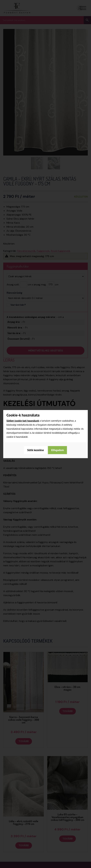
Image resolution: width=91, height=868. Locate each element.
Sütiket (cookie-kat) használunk (23, 421)
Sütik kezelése (35, 450)
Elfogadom (58, 450)
